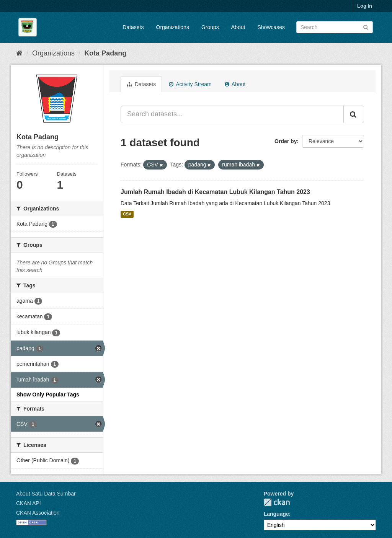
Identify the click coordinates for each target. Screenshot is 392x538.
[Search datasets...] (232, 114)
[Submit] (366, 27)
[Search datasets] (335, 27)
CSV (127, 214)
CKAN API (29, 503)
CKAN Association (38, 513)
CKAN (277, 502)
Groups (210, 27)
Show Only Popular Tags (48, 395)
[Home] (19, 53)
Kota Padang (105, 53)
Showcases (271, 27)
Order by (286, 141)
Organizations (173, 27)
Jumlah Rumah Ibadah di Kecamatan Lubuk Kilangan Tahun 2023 (215, 192)
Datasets (133, 27)
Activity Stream (190, 84)
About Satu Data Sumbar (46, 494)
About (238, 27)
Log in (365, 6)
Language (276, 514)
